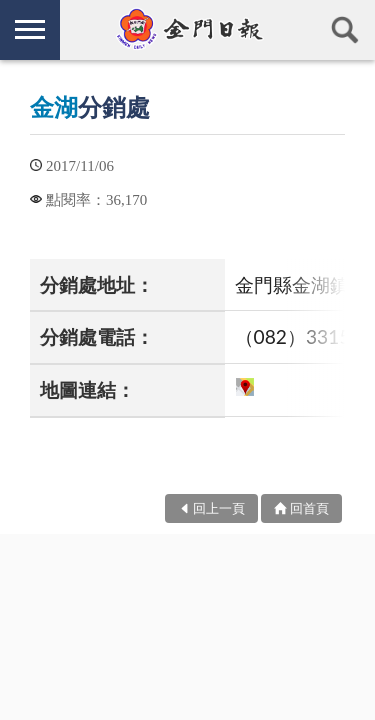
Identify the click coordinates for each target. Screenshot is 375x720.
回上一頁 (219, 508)
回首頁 (309, 508)
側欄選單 (30, 29)
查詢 (345, 30)
